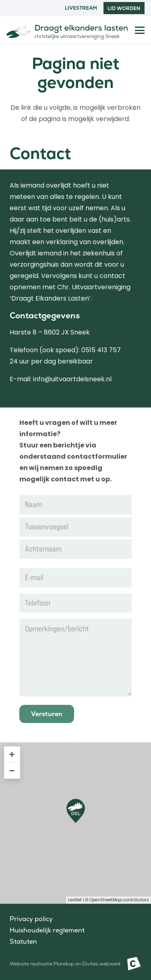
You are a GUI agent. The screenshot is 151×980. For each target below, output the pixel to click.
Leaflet (75, 900)
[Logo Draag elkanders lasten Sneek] (67, 30)
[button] (140, 30)
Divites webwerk (101, 964)
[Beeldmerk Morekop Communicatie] (134, 964)
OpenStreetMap (106, 900)
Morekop (64, 964)
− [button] (12, 770)
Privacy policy (31, 919)
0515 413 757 (101, 350)
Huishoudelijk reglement (47, 930)
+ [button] (12, 754)
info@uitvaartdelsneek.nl (72, 379)
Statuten (23, 941)
